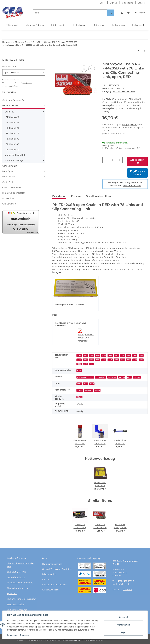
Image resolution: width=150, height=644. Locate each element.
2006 (129, 355)
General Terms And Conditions (57, 569)
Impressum (12, 635)
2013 (122, 360)
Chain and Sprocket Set (14, 100)
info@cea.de (27, 83)
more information (132, 186)
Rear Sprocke (9, 177)
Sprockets (12, 593)
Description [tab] (59, 196)
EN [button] (101, 3)
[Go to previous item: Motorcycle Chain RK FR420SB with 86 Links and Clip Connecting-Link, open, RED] (139, 51)
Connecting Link (10, 166)
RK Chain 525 (12, 133)
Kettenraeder (119, 25)
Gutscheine (128, 3)
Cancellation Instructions (54, 585)
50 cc (79, 371)
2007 (116, 355)
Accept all (124, 617)
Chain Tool (8, 182)
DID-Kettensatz (79, 25)
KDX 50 (122, 377)
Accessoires (8, 198)
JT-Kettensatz (12, 25)
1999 (110, 355)
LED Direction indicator (14, 193)
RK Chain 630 (12, 150)
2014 (141, 355)
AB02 (79, 384)
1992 (79, 364)
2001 (85, 355)
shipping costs (129, 124)
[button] (122, 13)
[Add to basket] (55, 60)
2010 (79, 355)
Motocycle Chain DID (15, 155)
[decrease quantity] (106, 160)
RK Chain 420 (12, 117)
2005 (79, 360)
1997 (135, 355)
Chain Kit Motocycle (17, 572)
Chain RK (9, 112)
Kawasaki (88, 390)
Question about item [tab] (98, 196)
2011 (85, 364)
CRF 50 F (137, 377)
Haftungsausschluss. (52, 564)
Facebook (127, 590)
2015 (104, 360)
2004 (91, 360)
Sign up (114, 3)
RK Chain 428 (12, 122)
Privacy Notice (49, 574)
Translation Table (16, 604)
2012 (141, 360)
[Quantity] (113, 160)
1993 (135, 360)
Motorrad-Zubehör (35, 25)
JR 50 (129, 377)
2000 (98, 355)
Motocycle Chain (11, 105)
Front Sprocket (9, 171)
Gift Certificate (9, 204)
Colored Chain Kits (16, 577)
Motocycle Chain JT (14, 160)
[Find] (70, 13)
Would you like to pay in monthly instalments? (125, 184)
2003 (110, 360)
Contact (142, 3)
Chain (79, 397)
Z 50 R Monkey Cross (85, 377)
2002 (129, 360)
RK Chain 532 (12, 144)
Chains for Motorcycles (18, 588)
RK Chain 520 (12, 128)
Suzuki (80, 390)
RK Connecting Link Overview (21, 599)
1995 (98, 360)
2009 (91, 355)
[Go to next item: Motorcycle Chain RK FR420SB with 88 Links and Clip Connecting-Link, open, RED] (145, 51)
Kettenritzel (99, 25)
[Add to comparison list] (84, 69)
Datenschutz (26, 635)
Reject (124, 632)
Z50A (86, 384)
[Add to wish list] (92, 69)
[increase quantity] (119, 160)
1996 (85, 360)
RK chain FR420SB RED (124, 91)
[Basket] (140, 13)
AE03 (92, 384)
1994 (116, 360)
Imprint (46, 579)
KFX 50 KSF (112, 377)
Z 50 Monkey (101, 377)
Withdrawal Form (51, 590)
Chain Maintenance (12, 187)
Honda (97, 390)
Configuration (124, 625)
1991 (91, 364)
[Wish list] (128, 13)
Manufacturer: (9, 67)
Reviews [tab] (76, 196)
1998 (122, 355)
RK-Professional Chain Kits (20, 583)
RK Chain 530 (12, 139)
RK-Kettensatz (58, 25)
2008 (104, 355)
